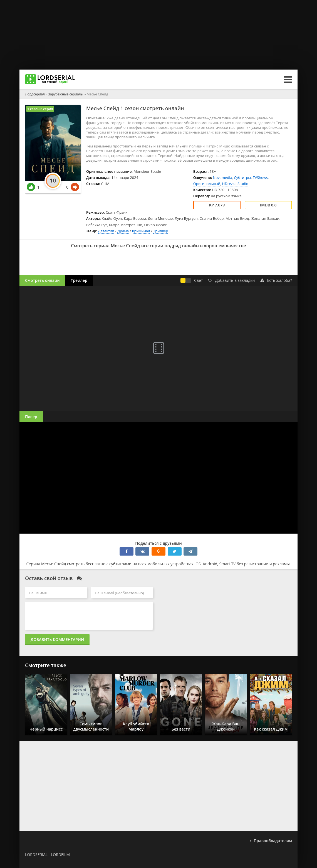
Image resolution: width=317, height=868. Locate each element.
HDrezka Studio (235, 184)
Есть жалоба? (276, 280)
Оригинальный (207, 184)
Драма (123, 231)
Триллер (161, 231)
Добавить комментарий (57, 639)
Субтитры (242, 177)
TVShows (260, 177)
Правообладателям (273, 841)
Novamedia (223, 177)
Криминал (141, 231)
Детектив (106, 231)
